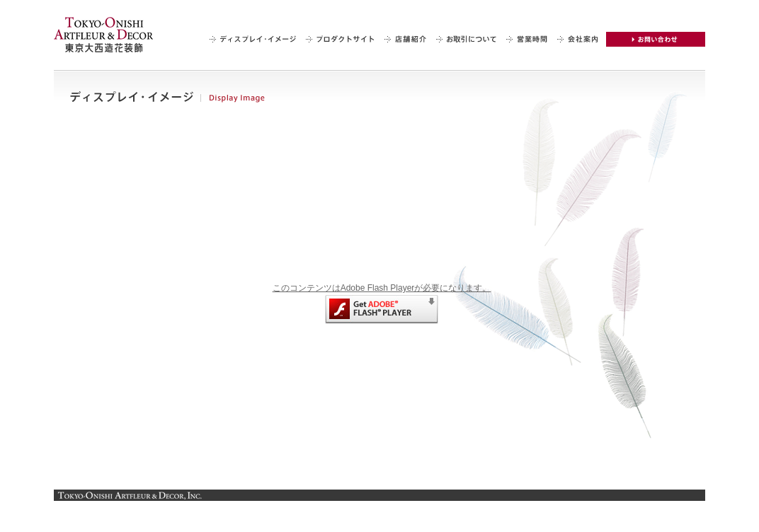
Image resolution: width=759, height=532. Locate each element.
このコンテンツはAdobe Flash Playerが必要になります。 (382, 303)
